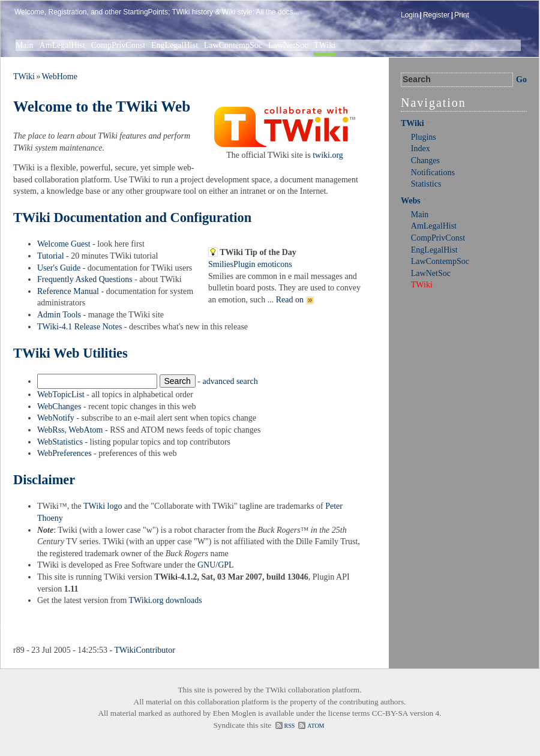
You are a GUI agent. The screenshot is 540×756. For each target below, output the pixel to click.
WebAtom (85, 430)
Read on (295, 300)
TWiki (325, 45)
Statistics (426, 184)
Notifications (433, 172)
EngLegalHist (175, 45)
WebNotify (56, 418)
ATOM (316, 726)
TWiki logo (103, 506)
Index (421, 148)
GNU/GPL (216, 565)
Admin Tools (59, 315)
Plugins (424, 137)
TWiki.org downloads (166, 600)
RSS (290, 726)
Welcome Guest (64, 244)
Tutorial (51, 256)
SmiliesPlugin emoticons (250, 264)
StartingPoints (145, 12)
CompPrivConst (118, 45)
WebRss (51, 430)
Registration (67, 12)
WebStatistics (60, 442)
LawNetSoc (288, 45)
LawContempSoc (233, 45)
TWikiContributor (145, 650)
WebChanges (59, 406)
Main (25, 45)
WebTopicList (61, 394)
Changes (425, 160)
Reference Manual (68, 291)
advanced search (230, 381)
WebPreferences (64, 453)
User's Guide (59, 268)
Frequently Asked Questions (85, 279)
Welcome (29, 12)
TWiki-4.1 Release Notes (79, 327)
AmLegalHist (62, 45)
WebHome (59, 76)
